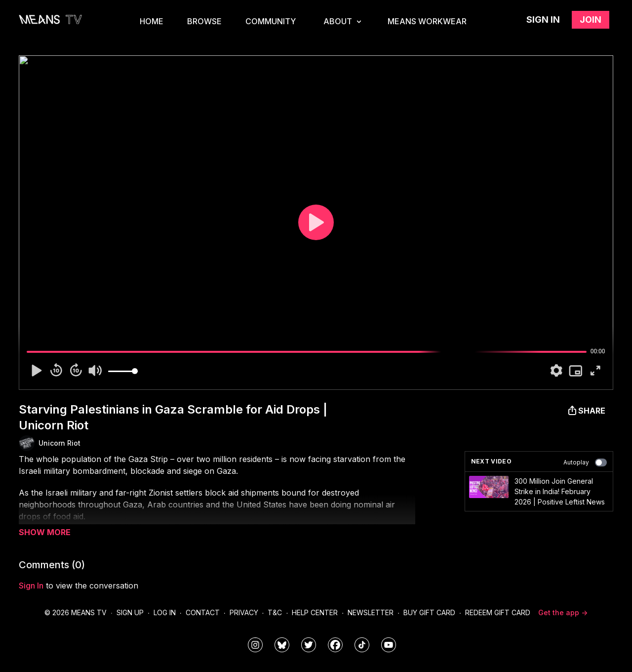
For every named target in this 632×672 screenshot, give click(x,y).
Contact (203, 612)
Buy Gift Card (429, 612)
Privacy (244, 612)
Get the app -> (563, 612)
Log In (165, 612)
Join (591, 20)
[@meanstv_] (362, 645)
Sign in (543, 20)
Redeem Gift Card (498, 612)
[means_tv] (255, 645)
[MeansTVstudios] (282, 645)
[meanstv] (335, 645)
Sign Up (130, 612)
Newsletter (371, 612)
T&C (275, 612)
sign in (31, 586)
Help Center (315, 612)
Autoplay (585, 462)
